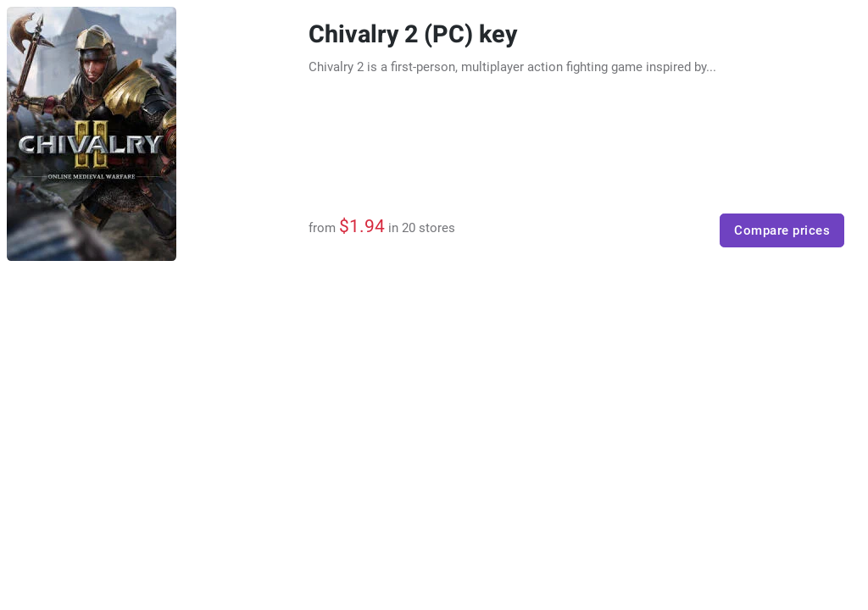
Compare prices (782, 230)
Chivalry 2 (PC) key (413, 35)
